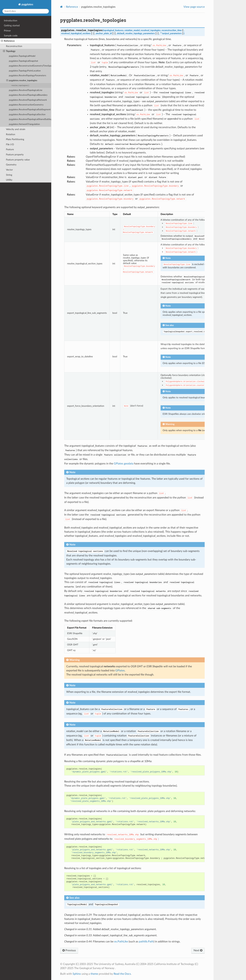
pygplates (27, 4)
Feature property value (18, 160)
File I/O (10, 144)
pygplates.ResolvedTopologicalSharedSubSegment (30, 119)
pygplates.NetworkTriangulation (24, 124)
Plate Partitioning (15, 139)
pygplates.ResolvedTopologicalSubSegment (30, 110)
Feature (10, 149)
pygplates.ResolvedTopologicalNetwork (28, 100)
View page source (194, 7)
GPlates (120, 671)
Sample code (11, 36)
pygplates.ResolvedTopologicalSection (27, 115)
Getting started (12, 26)
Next (198, 950)
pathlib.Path (146, 942)
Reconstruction (14, 46)
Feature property (15, 155)
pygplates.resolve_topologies (22, 81)
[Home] (61, 7)
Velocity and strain (16, 129)
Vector (9, 170)
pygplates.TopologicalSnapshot (23, 61)
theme (94, 974)
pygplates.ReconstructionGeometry (26, 105)
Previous (69, 950)
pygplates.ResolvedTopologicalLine (26, 90)
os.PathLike (121, 942)
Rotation (11, 134)
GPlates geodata (124, 464)
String (9, 175)
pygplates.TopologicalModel (22, 56)
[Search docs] (26, 11)
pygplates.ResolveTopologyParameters (28, 76)
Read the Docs (122, 974)
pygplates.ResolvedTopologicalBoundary (28, 95)
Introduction (11, 21)
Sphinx (77, 974)
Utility (9, 180)
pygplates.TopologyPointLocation (25, 71)
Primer (7, 31)
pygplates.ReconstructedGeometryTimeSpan (30, 66)
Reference (8, 41)
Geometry (11, 165)
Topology (9, 51)
